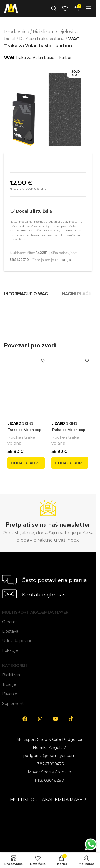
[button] (26, 463)
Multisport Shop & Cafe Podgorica (49, 739)
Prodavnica (17, 32)
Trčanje (9, 684)
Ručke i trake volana (42, 39)
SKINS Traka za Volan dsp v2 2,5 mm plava (24, 430)
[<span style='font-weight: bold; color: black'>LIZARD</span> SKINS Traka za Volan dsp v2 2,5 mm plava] (26, 385)
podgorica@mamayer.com (49, 756)
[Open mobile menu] (89, 8)
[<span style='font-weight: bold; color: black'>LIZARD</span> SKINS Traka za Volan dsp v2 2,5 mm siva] (70, 385)
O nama (10, 622)
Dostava (10, 631)
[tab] (26, 294)
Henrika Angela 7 (49, 748)
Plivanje (10, 694)
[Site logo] (11, 8)
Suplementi (13, 704)
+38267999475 (49, 764)
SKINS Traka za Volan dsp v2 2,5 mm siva (68, 430)
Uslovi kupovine (17, 641)
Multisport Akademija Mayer (35, 612)
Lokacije (10, 650)
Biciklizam (44, 32)
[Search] (54, 8)
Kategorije (15, 665)
